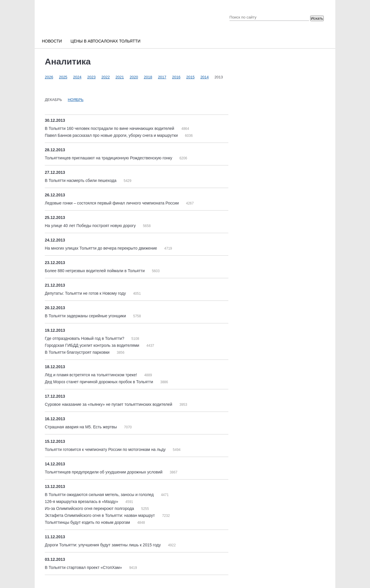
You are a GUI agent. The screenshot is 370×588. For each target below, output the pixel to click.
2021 (120, 77)
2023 (91, 77)
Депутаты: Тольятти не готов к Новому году (86, 293)
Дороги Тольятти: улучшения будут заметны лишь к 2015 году (103, 545)
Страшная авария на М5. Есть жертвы (81, 427)
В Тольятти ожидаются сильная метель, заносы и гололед (100, 495)
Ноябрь (75, 100)
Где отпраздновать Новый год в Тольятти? (85, 338)
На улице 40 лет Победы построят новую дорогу (91, 226)
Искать (317, 18)
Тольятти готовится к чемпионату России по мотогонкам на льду (106, 449)
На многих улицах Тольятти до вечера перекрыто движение (101, 248)
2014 (205, 77)
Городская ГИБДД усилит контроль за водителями (93, 345)
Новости (52, 41)
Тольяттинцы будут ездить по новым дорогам (88, 522)
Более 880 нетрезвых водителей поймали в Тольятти (95, 271)
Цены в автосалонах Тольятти (106, 41)
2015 (190, 77)
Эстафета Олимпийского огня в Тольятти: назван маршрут (100, 515)
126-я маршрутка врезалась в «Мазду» (82, 502)
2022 (106, 77)
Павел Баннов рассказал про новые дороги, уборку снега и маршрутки (112, 135)
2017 (162, 77)
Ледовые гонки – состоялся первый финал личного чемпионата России (112, 203)
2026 (49, 77)
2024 (77, 77)
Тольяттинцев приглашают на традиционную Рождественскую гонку (109, 158)
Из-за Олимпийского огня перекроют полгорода (90, 508)
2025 (63, 77)
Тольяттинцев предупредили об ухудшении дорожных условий (104, 472)
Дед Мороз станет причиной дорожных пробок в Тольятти (100, 382)
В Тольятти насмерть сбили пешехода (81, 180)
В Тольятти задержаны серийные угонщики (86, 316)
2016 (176, 77)
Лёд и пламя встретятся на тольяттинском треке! (91, 375)
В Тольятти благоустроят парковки (78, 352)
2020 (134, 77)
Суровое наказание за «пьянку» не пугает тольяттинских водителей (109, 404)
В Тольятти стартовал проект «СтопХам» (84, 567)
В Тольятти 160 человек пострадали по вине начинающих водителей (110, 128)
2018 (148, 77)
